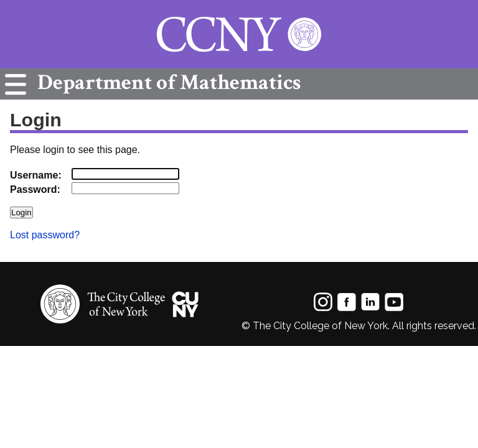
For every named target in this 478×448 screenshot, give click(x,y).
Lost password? (45, 235)
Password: (35, 189)
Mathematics (166, 82)
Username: (36, 175)
